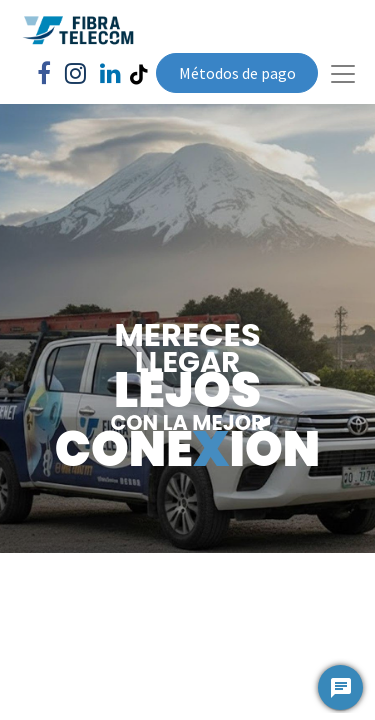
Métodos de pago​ (237, 73)
